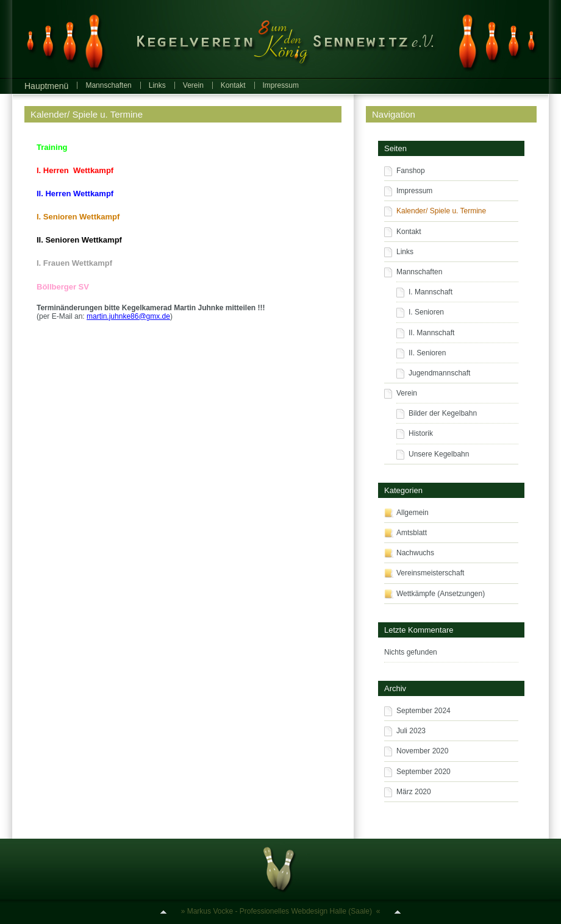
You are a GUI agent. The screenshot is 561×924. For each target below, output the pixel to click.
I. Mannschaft (431, 292)
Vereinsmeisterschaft (430, 573)
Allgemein (413, 513)
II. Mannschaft (431, 333)
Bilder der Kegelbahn (443, 413)
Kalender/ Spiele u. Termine (87, 114)
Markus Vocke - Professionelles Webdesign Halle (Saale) (280, 911)
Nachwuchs (415, 553)
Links (157, 85)
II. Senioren (427, 353)
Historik (421, 433)
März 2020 (414, 792)
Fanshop (411, 171)
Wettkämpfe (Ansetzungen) (441, 594)
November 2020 (422, 751)
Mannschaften (108, 85)
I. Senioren (426, 312)
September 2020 (423, 772)
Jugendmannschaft (439, 373)
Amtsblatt (412, 533)
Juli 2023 (411, 731)
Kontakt (233, 85)
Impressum (281, 85)
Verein (193, 85)
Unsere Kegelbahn (439, 454)
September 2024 (423, 711)
